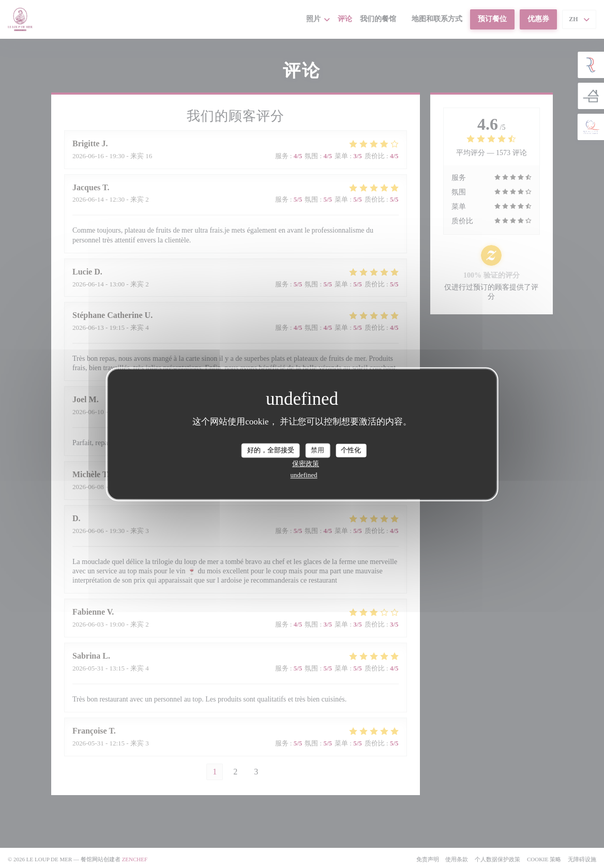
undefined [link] (304, 475)
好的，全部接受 (271, 450)
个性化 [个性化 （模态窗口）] (351, 450)
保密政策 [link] (306, 463)
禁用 (318, 450)
